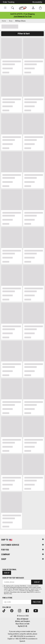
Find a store (7, 598)
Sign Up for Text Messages (13, 578)
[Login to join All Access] (22, 14)
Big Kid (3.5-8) (23, 626)
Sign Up (7, 573)
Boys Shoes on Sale (23, 624)
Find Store (37, 602)
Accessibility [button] (37, 2)
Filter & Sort (22, 34)
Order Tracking (9, 2)
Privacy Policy (15, 591)
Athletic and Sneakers (23, 621)
